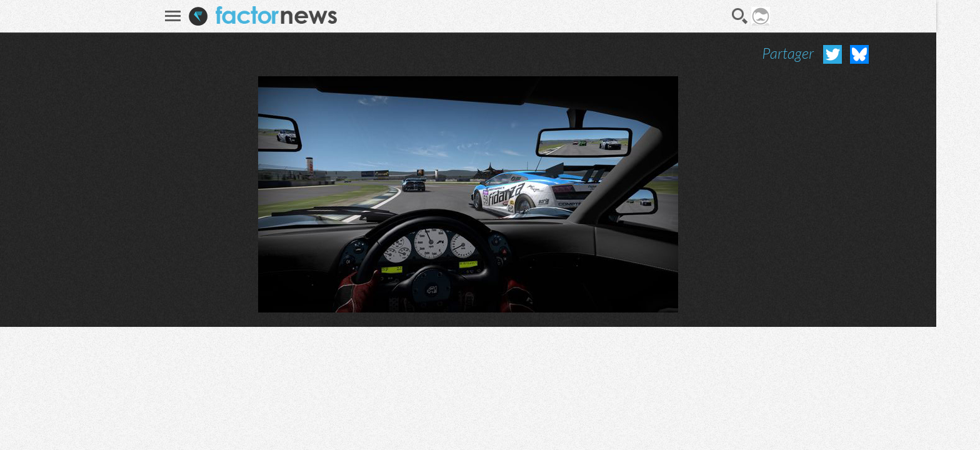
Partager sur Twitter (832, 54)
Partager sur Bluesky (859, 54)
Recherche (740, 16)
